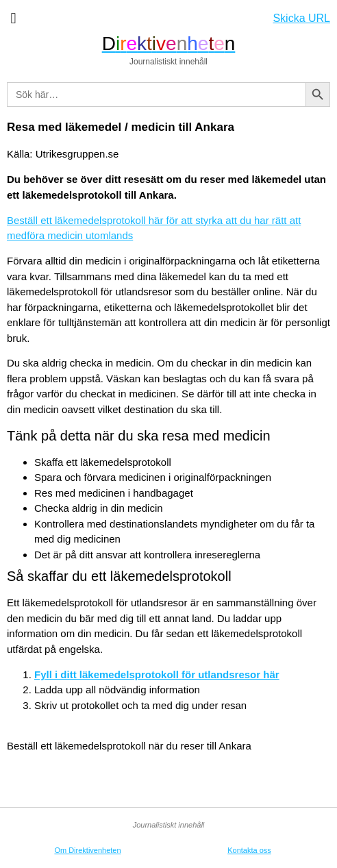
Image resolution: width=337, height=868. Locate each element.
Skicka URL (301, 18)
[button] (13, 18)
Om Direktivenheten (87, 850)
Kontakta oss (249, 850)
